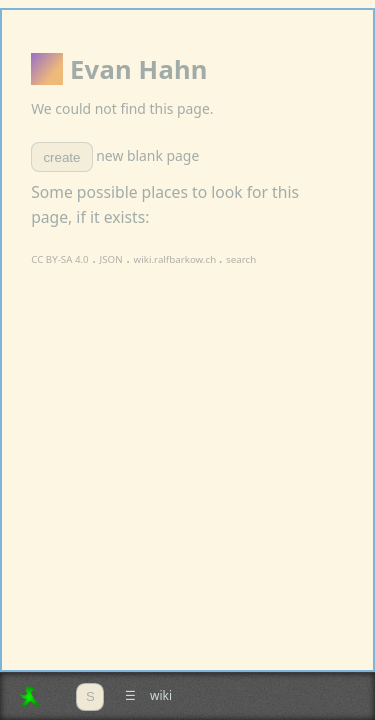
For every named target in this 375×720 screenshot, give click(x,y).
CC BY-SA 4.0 (59, 259)
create (61, 157)
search (241, 259)
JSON (111, 259)
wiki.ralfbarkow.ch (176, 259)
